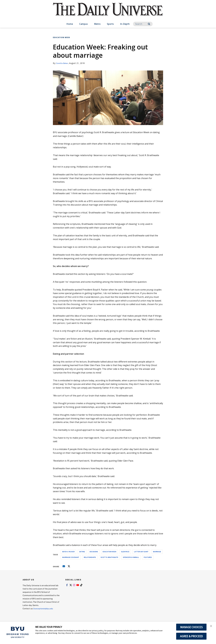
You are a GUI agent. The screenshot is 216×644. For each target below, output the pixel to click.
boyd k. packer (68, 552)
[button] (211, 626)
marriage (157, 552)
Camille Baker (63, 63)
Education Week (61, 37)
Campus (83, 24)
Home (70, 24)
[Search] (143, 24)
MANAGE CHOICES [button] (191, 627)
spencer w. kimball (131, 557)
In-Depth (125, 24)
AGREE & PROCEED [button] (191, 636)
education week (110, 552)
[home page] (108, 12)
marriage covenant (71, 557)
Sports (110, 24)
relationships (90, 557)
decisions (94, 552)
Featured (148, 557)
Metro (97, 24)
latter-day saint (141, 552)
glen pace (125, 552)
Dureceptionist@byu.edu (44, 608)
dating (82, 552)
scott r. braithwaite (109, 557)
